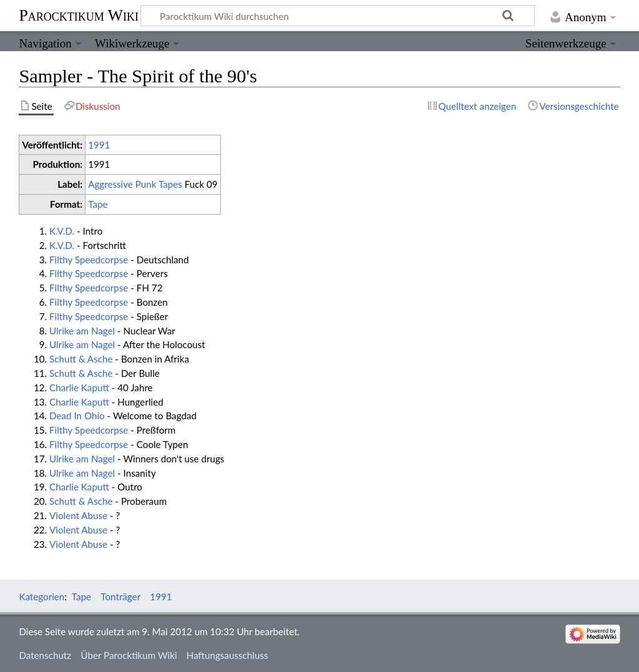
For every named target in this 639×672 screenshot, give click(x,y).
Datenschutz (45, 655)
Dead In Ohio (77, 416)
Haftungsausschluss (227, 655)
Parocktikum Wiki (79, 14)
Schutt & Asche (81, 359)
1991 (99, 145)
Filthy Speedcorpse (89, 260)
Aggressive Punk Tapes (135, 184)
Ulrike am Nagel (82, 331)
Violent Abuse (78, 515)
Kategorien (41, 597)
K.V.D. (62, 231)
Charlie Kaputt (79, 387)
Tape (98, 204)
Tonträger (120, 597)
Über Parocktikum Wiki (129, 655)
